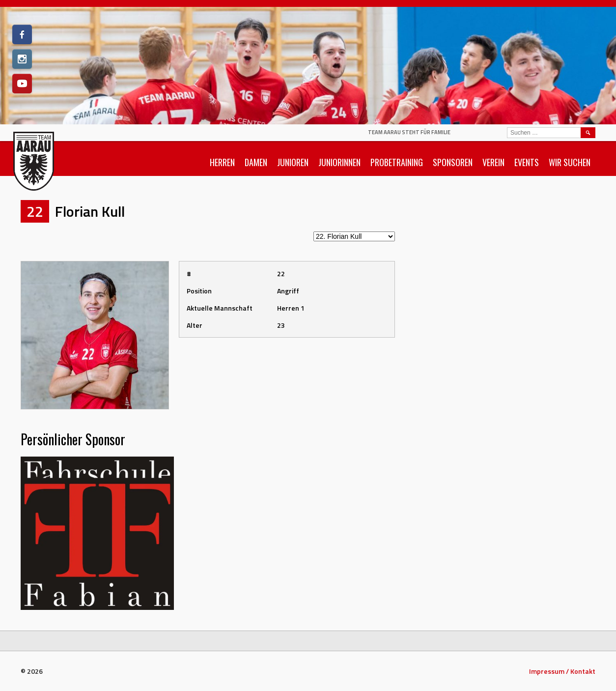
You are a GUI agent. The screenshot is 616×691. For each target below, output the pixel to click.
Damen (256, 162)
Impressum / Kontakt (562, 671)
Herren (222, 162)
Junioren (293, 162)
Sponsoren (453, 162)
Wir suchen (570, 162)
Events (527, 162)
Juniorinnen (339, 162)
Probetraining (397, 162)
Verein (493, 162)
